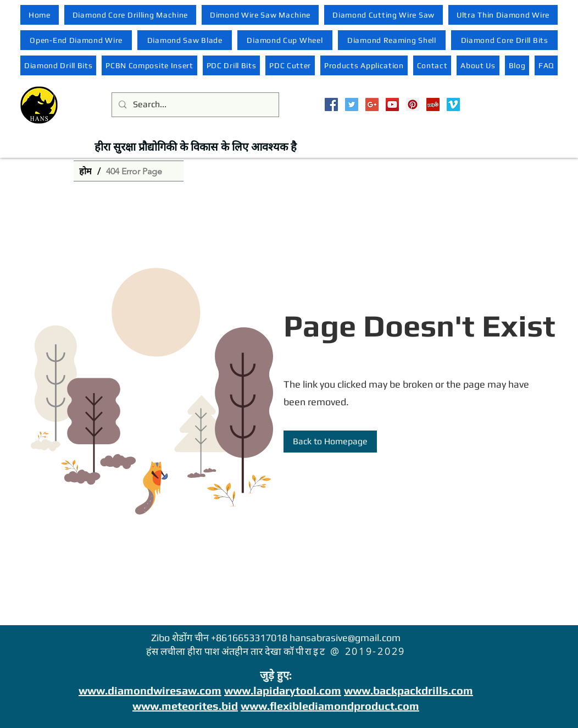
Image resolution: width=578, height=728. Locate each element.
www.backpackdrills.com (409, 690)
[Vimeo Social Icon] (453, 104)
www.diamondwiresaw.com (150, 690)
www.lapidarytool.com (283, 690)
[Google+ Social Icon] (372, 104)
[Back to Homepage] (330, 442)
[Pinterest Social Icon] (413, 104)
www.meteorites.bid (185, 706)
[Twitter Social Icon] (352, 104)
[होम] (85, 171)
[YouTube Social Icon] (392, 104)
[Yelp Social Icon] (433, 104)
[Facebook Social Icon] (331, 104)
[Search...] (194, 105)
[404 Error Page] (134, 171)
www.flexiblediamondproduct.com (330, 706)
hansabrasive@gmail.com (345, 638)
